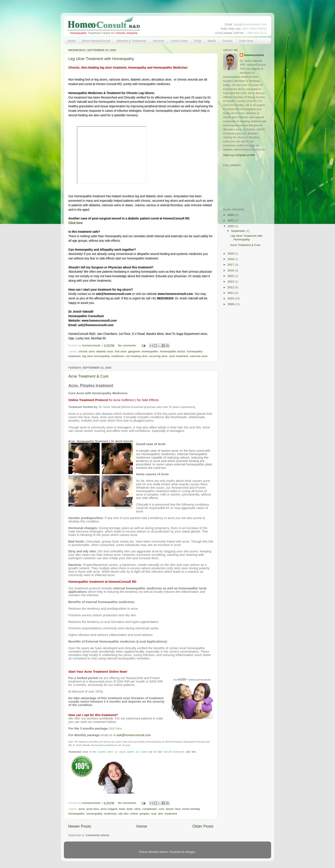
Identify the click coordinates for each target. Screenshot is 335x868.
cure (161, 809)
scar (154, 814)
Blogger (190, 852)
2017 (231, 265)
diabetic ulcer (105, 351)
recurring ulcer (158, 356)
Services (159, 41)
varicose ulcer (199, 356)
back (122, 809)
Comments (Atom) (98, 835)
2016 (231, 270)
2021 (231, 220)
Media (212, 41)
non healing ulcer (137, 356)
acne (82, 809)
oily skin (123, 814)
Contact (227, 41)
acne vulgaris (109, 809)
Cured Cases (179, 41)
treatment (171, 814)
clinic (138, 809)
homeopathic (150, 351)
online (134, 814)
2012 (231, 287)
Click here (76, 223)
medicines (118, 356)
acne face (93, 809)
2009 (231, 304)
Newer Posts (80, 826)
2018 (231, 259)
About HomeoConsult (96, 41)
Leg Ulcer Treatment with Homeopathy (101, 59)
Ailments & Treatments (132, 41)
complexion (150, 809)
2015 (231, 276)
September (238, 231)
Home (72, 41)
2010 (231, 298)
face (178, 809)
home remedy (191, 809)
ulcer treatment (179, 356)
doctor (170, 809)
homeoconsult (254, 55)
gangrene (134, 351)
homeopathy (94, 814)
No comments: (128, 345)
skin (160, 814)
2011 (231, 293)
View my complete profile (239, 155)
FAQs (198, 41)
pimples (145, 814)
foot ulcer (121, 351)
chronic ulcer (87, 351)
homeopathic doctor (173, 351)
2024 (231, 215)
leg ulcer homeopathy (96, 356)
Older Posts (203, 826)
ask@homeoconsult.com (134, 735)
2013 (231, 282)
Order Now (246, 41)
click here (191, 752)
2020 (231, 226)
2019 (231, 254)
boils (130, 809)
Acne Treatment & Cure (88, 376)
